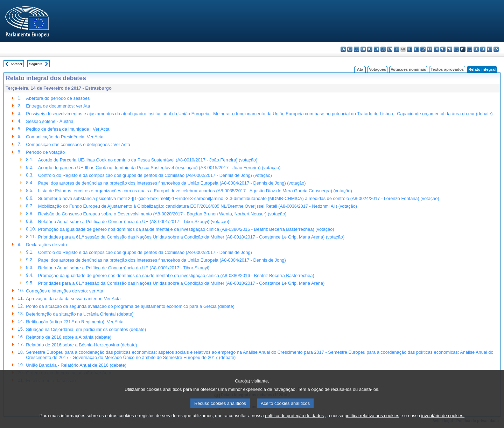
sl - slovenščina (483, 49)
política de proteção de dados (294, 424)
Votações (377, 69)
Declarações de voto (46, 245)
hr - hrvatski (410, 49)
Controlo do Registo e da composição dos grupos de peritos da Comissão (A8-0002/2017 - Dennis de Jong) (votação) (155, 175)
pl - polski (456, 49)
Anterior (16, 64)
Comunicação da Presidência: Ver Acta (65, 137)
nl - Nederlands (450, 49)
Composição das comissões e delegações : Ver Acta (78, 144)
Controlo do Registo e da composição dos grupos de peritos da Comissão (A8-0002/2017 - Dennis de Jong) (145, 252)
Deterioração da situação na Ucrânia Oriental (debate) (80, 314)
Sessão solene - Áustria (50, 121)
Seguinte (36, 64)
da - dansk (363, 49)
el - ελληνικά (383, 49)
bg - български (343, 49)
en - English (390, 49)
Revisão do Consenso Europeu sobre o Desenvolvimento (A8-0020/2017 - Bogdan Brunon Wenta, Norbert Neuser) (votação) (162, 214)
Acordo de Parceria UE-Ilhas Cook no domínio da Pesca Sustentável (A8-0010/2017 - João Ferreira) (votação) (148, 160)
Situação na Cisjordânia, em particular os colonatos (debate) (86, 329)
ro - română (470, 49)
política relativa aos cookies (372, 424)
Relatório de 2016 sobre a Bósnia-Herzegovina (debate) (81, 345)
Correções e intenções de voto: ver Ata (65, 291)
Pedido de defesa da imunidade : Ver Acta (68, 129)
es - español (350, 49)
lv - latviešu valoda (423, 49)
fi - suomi (489, 49)
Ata (360, 69)
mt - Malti (443, 49)
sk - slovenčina (476, 49)
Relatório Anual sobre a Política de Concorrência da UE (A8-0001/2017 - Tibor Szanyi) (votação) (134, 222)
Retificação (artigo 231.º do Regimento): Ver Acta (75, 322)
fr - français (396, 49)
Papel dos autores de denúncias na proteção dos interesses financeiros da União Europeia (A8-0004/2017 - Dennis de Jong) (162, 260)
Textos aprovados (447, 69)
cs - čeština (356, 49)
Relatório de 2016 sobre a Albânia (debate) (69, 337)
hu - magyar (436, 49)
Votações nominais (408, 69)
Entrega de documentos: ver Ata (58, 106)
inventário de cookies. (443, 424)
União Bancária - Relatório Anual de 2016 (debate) (76, 365)
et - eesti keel (376, 49)
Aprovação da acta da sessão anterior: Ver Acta (73, 299)
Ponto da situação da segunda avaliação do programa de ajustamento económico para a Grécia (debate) (130, 306)
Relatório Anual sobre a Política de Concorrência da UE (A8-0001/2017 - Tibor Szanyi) (124, 268)
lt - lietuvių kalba (430, 49)
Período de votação (45, 152)
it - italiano (416, 49)
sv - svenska (496, 49)
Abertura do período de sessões (58, 98)
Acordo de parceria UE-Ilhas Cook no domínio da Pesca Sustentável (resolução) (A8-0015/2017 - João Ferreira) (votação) (159, 168)
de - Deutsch (370, 49)
